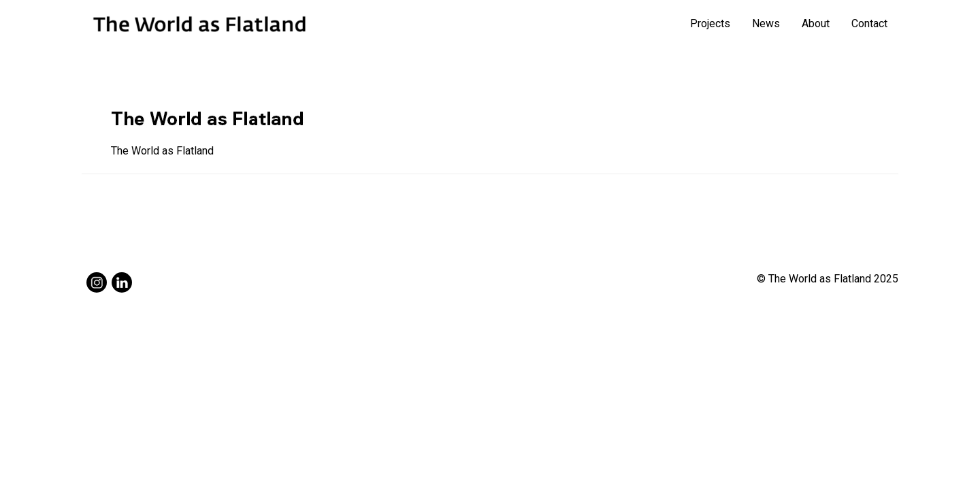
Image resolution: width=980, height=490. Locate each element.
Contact (869, 23)
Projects (710, 23)
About (816, 23)
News (766, 23)
